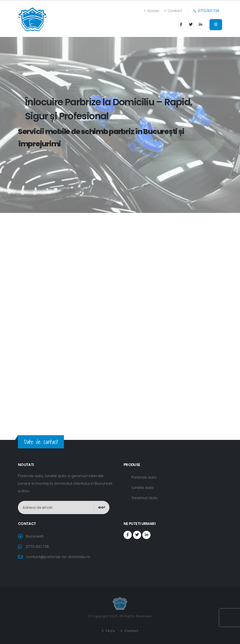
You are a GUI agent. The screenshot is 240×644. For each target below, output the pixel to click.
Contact (173, 11)
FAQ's (110, 631)
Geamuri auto (145, 498)
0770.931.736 (208, 11)
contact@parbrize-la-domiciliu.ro (58, 557)
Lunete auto (143, 488)
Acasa (152, 11)
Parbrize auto (144, 477)
